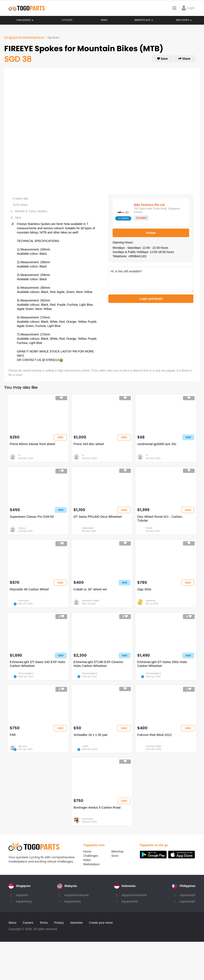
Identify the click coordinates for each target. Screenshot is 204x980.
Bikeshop (118, 851)
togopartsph (187, 895)
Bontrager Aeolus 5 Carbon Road (97, 807)
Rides (104, 20)
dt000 (85, 746)
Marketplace (91, 864)
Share (185, 59)
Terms (44, 923)
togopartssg (24, 901)
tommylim (24, 601)
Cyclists (67, 20)
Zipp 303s (144, 589)
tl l (19, 455)
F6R (13, 735)
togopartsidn (130, 901)
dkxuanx (23, 746)
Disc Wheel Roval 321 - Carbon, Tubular (160, 518)
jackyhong (87, 819)
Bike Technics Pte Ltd (149, 205)
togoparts (22, 895)
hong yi (22, 528)
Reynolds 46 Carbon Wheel (29, 589)
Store (115, 856)
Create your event (101, 923)
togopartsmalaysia (76, 895)
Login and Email (151, 299)
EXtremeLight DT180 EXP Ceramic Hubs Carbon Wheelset (98, 664)
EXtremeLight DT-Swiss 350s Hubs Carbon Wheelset (162, 664)
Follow (151, 233)
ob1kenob (151, 601)
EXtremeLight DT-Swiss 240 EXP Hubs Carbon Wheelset (38, 664)
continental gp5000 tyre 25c (157, 444)
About (12, 923)
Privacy (59, 923)
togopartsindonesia (134, 895)
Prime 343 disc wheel (89, 444)
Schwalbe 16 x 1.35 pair (91, 735)
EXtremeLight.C (26, 673)
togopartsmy (73, 901)
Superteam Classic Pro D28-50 (32, 517)
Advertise (76, 923)
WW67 (149, 528)
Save (162, 59)
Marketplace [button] (144, 20)
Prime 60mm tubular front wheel (32, 444)
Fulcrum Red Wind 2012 (154, 735)
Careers (28, 923)
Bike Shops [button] (184, 20)
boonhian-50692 (91, 601)
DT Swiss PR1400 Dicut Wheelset (98, 517)
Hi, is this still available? (151, 280)
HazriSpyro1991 (153, 746)
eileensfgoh (88, 528)
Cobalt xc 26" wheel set (90, 589)
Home (87, 851)
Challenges (25, 20)
